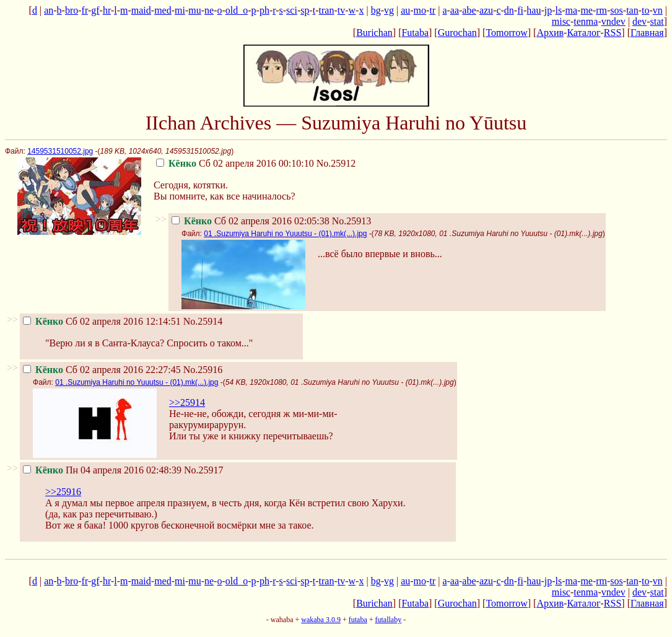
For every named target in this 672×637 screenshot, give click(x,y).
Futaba (415, 33)
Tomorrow (506, 33)
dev (639, 21)
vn (658, 10)
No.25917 (204, 470)
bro (72, 10)
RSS (613, 33)
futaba (358, 620)
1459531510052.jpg (60, 151)
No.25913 (352, 221)
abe (469, 10)
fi (520, 10)
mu (194, 10)
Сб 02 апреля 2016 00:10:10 (235, 163)
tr (432, 10)
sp (305, 10)
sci (292, 10)
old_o (237, 10)
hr (107, 10)
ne (209, 10)
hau (534, 10)
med (163, 10)
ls (559, 10)
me (587, 10)
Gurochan (457, 33)
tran (327, 10)
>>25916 (63, 492)
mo (420, 10)
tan (632, 10)
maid (141, 10)
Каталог (583, 33)
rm (601, 10)
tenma (586, 21)
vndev (613, 21)
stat (657, 21)
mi (180, 10)
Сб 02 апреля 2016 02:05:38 (251, 221)
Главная (647, 33)
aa (455, 10)
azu (486, 10)
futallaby (388, 620)
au (405, 10)
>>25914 (187, 402)
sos (616, 10)
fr (85, 10)
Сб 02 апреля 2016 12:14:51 (102, 321)
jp (548, 10)
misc (561, 21)
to (645, 10)
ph (264, 10)
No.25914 (203, 321)
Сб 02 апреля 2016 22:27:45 (102, 370)
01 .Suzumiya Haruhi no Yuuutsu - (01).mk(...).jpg (285, 234)
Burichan (374, 33)
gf (95, 10)
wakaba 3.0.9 (321, 620)
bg (376, 10)
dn (509, 10)
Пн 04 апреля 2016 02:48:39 (102, 470)
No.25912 (336, 163)
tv (341, 10)
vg (389, 10)
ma (572, 10)
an (49, 10)
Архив (550, 33)
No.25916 (203, 370)
